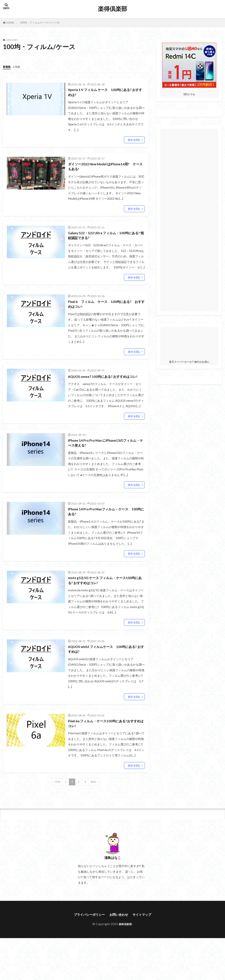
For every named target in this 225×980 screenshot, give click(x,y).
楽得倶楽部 (112, 9)
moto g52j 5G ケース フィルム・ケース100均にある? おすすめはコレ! (105, 596)
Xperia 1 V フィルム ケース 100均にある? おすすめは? (105, 93)
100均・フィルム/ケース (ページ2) (40, 23)
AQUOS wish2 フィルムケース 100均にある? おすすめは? (105, 666)
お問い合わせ (119, 934)
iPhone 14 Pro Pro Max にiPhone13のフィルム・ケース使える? (105, 455)
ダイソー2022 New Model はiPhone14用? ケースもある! (106, 169)
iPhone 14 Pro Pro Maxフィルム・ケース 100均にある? (106, 525)
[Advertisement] (189, 219)
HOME (10, 23)
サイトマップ (145, 934)
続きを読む (134, 141)
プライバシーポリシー (87, 934)
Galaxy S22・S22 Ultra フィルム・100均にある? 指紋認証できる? (105, 239)
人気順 (18, 67)
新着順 (7, 67)
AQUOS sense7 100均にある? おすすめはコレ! (106, 385)
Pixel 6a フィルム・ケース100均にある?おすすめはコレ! (105, 742)
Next (93, 801)
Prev (58, 801)
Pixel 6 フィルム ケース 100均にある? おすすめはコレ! (106, 309)
